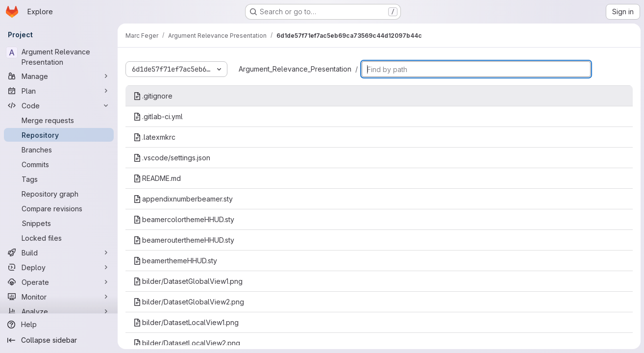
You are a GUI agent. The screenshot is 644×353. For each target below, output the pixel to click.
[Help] (59, 325)
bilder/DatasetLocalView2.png (187, 343)
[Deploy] (59, 267)
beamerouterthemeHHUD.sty (184, 240)
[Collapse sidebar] (59, 340)
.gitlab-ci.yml (158, 116)
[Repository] (59, 135)
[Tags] (59, 179)
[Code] (59, 105)
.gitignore (153, 96)
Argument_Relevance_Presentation (295, 69)
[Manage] (59, 76)
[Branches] (59, 150)
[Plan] (59, 91)
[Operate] (59, 282)
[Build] (59, 252)
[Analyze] (59, 311)
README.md (157, 178)
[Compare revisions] (59, 208)
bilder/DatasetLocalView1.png (186, 322)
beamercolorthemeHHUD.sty (184, 219)
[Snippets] (59, 223)
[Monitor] (59, 297)
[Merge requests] (59, 120)
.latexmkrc (154, 137)
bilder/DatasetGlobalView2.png (189, 302)
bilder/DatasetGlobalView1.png (188, 281)
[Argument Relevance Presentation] (59, 57)
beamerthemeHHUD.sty (175, 261)
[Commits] (59, 164)
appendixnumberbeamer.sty (183, 199)
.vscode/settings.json (172, 158)
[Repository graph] (59, 194)
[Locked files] (59, 238)
